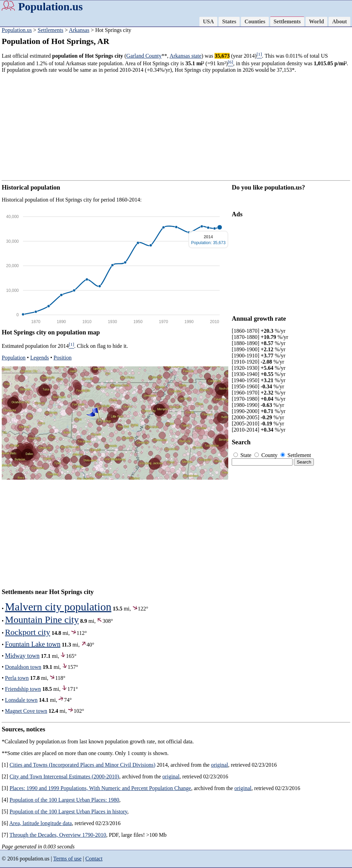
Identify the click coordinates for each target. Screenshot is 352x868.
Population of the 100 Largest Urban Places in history (69, 812)
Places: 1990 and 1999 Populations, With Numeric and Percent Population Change (100, 788)
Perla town (17, 678)
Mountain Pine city (42, 620)
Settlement (296, 455)
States (229, 21)
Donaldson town (23, 667)
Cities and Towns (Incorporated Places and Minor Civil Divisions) (82, 765)
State (243, 455)
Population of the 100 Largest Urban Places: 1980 (64, 800)
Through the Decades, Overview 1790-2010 (58, 835)
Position (63, 358)
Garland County (144, 56)
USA (208, 21)
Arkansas (79, 30)
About (339, 21)
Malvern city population (58, 607)
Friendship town (23, 689)
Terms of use (67, 859)
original (220, 765)
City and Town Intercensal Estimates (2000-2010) (64, 776)
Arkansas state (185, 56)
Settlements (287, 21)
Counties (255, 21)
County (267, 455)
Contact (94, 859)
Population (14, 358)
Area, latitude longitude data (41, 823)
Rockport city (28, 632)
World (317, 21)
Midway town (23, 656)
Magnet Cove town (26, 711)
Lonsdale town (21, 700)
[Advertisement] (176, 127)
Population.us (51, 7)
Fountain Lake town (33, 644)
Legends (40, 358)
